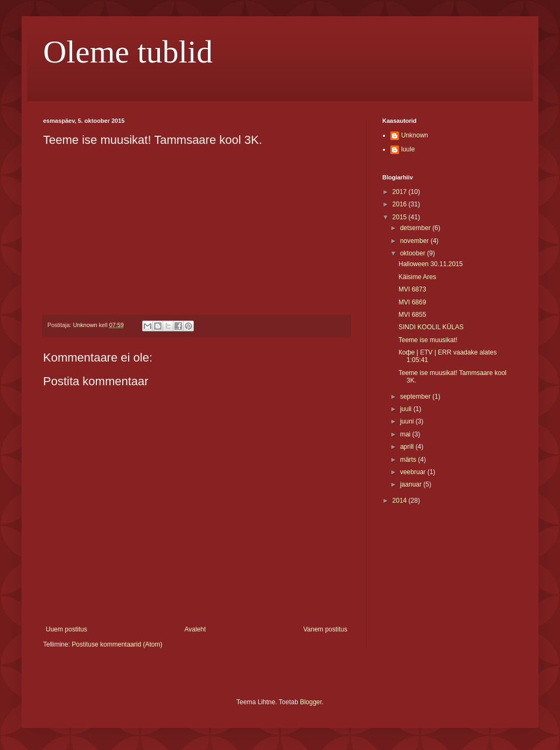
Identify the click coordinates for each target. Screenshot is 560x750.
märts (409, 460)
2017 (401, 192)
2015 (401, 217)
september (416, 397)
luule (408, 149)
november (415, 241)
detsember (416, 228)
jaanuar (412, 484)
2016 (401, 204)
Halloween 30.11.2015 (430, 264)
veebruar (414, 472)
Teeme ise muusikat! (428, 340)
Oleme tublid (128, 52)
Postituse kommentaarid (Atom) (117, 644)
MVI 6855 (412, 315)
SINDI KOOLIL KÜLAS (431, 327)
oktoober (414, 253)
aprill (408, 447)
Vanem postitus (325, 629)
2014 (401, 501)
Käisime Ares (417, 277)
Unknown (415, 135)
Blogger (311, 702)
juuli (407, 409)
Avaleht (195, 629)
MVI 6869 (412, 302)
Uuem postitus (66, 629)
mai (406, 434)
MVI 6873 (412, 289)
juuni (408, 421)
